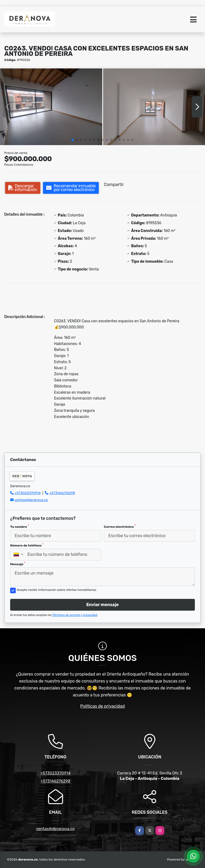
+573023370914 (27, 493)
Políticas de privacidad (103, 706)
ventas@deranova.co (31, 500)
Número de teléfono (27, 545)
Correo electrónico (120, 526)
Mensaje (18, 564)
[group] (51, 107)
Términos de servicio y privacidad (75, 615)
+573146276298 (62, 493)
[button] (73, 140)
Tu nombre (19, 526)
